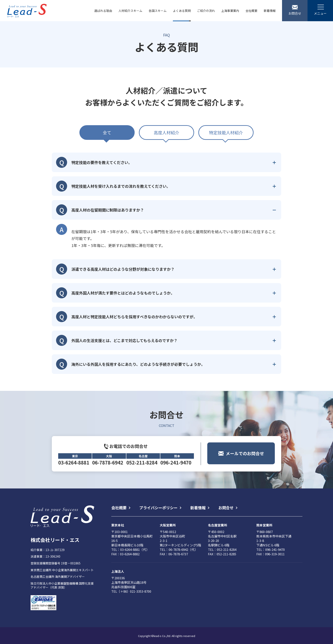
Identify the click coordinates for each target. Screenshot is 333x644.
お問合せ (226, 508)
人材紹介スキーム (130, 11)
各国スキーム (158, 11)
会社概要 (251, 11)
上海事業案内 (230, 11)
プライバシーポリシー (158, 508)
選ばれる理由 (103, 11)
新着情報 (270, 11)
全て (107, 133)
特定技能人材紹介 (226, 133)
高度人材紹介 (166, 133)
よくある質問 (182, 11)
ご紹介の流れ (206, 11)
